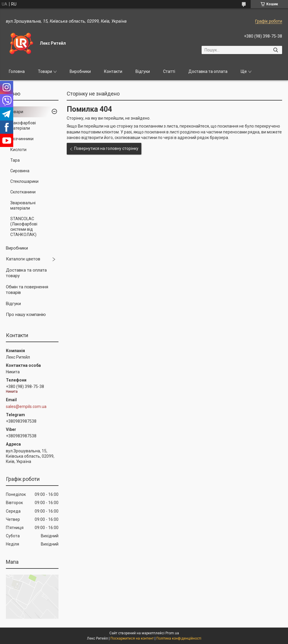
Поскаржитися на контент (132, 638)
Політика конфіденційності (179, 638)
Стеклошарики (24, 181)
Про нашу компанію (26, 315)
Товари (45, 71)
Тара (15, 160)
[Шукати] (276, 50)
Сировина (20, 171)
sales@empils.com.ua (26, 407)
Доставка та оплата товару (26, 273)
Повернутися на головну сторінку (106, 148)
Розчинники (22, 139)
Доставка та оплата (208, 71)
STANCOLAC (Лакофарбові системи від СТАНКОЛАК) (24, 227)
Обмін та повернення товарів (27, 290)
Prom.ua (172, 633)
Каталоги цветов (23, 259)
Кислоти (18, 150)
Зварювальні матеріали (23, 205)
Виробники (80, 71)
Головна (17, 71)
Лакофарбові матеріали (23, 126)
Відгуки (143, 71)
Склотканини (23, 192)
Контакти (113, 71)
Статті (169, 71)
